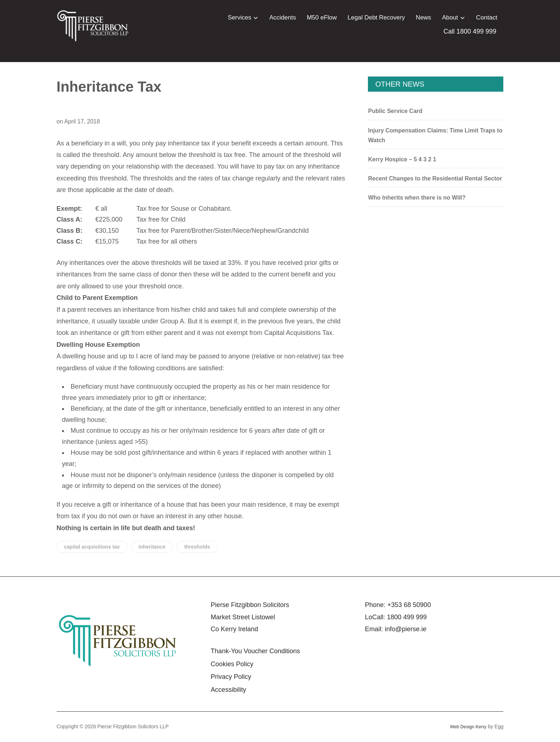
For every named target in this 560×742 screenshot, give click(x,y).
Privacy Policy (231, 677)
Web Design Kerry (466, 726)
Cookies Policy (232, 664)
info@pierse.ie (406, 629)
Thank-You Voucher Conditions (256, 651)
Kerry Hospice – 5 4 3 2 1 (402, 159)
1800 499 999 (407, 617)
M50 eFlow (322, 18)
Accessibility (229, 690)
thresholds (197, 547)
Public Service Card (395, 111)
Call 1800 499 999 (470, 31)
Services (240, 18)
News (424, 18)
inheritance (152, 547)
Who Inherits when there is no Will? (417, 198)
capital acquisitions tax (92, 547)
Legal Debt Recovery (376, 18)
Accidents (283, 18)
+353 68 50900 (409, 605)
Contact (487, 18)
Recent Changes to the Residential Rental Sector (435, 178)
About (450, 18)
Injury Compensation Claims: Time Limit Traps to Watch (435, 135)
